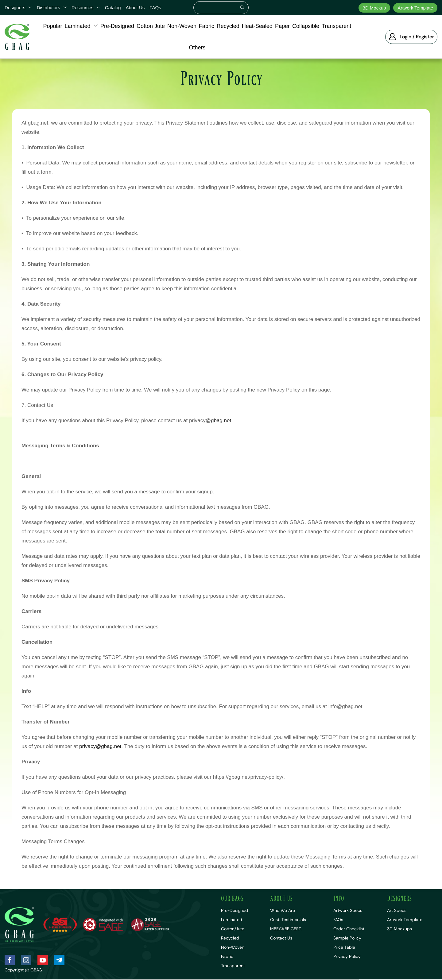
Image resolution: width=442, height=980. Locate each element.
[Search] (242, 8)
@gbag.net (218, 421)
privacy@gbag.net (100, 746)
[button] (411, 37)
